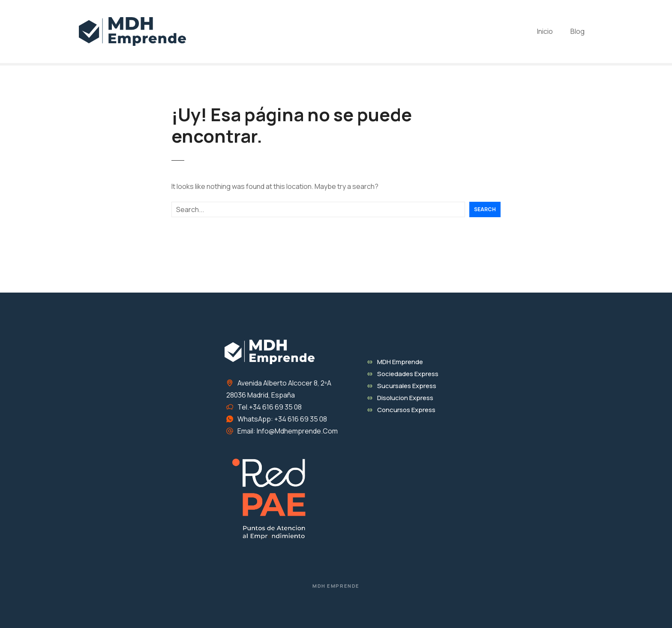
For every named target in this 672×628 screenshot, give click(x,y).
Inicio (545, 31)
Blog (577, 31)
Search (485, 209)
